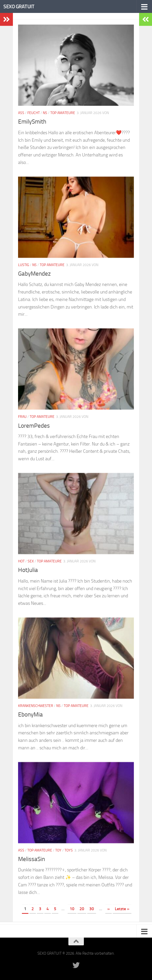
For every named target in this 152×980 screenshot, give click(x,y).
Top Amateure (63, 113)
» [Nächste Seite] (109, 909)
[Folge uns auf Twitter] (76, 965)
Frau (22, 417)
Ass (21, 113)
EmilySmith (33, 122)
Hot (21, 561)
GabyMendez (35, 274)
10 (72, 909)
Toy (58, 850)
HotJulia (28, 570)
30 (92, 909)
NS (45, 113)
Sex (31, 561)
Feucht (34, 113)
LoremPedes (34, 426)
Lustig (24, 265)
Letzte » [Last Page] (122, 909)
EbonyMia (31, 714)
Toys (69, 850)
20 (82, 909)
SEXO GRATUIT (20, 6)
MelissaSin (32, 859)
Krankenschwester (36, 706)
